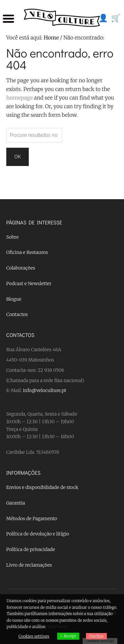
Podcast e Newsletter (29, 283)
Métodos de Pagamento (32, 519)
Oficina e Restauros (27, 252)
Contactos (17, 314)
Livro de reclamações (29, 565)
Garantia (16, 503)
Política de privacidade (31, 549)
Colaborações (21, 268)
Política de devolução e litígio (38, 534)
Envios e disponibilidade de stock (42, 487)
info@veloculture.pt (44, 390)
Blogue (14, 299)
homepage (20, 98)
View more (57, 627)
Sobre (13, 237)
